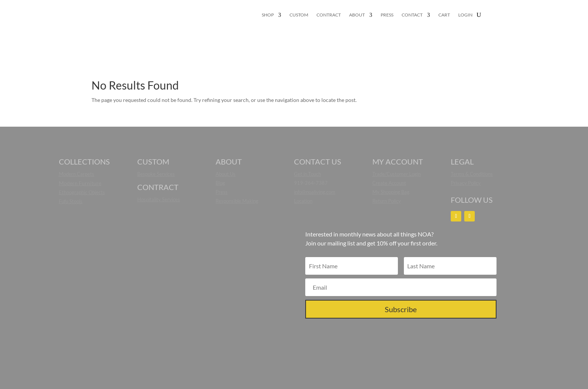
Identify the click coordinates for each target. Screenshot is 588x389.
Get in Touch (307, 174)
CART (444, 15)
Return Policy (387, 201)
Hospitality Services (159, 199)
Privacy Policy (466, 183)
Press (222, 192)
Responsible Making (237, 201)
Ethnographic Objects (82, 192)
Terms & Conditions (472, 174)
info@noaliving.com (315, 192)
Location (303, 201)
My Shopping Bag (391, 192)
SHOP (268, 15)
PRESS (387, 15)
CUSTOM (299, 15)
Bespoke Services (156, 174)
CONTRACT (329, 15)
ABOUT (357, 15)
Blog (220, 183)
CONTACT (412, 15)
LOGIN (465, 15)
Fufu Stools (71, 201)
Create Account (389, 183)
